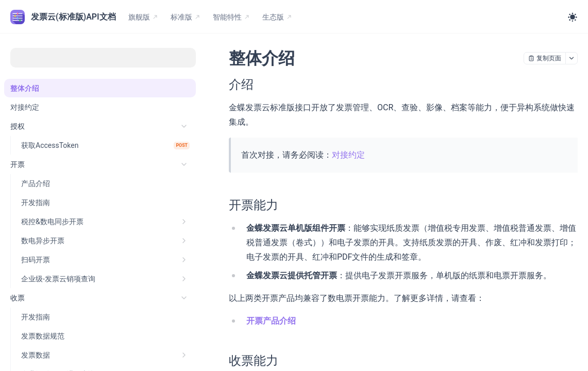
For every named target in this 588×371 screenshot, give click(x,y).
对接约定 (348, 155)
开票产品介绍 (271, 321)
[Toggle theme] (573, 17)
